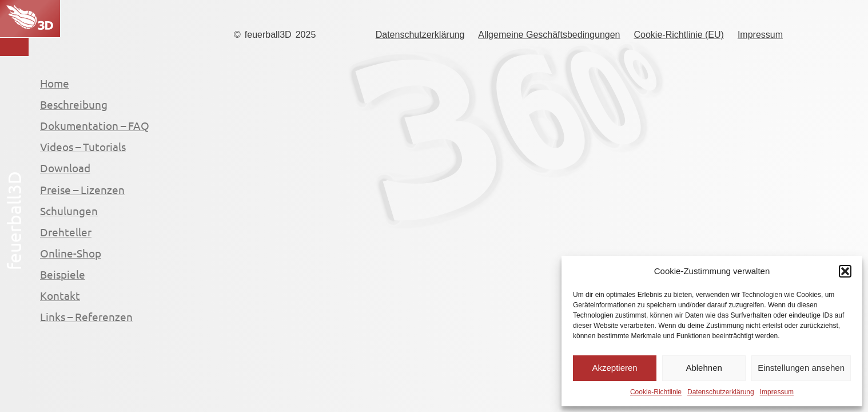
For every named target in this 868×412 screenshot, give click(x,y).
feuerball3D (268, 35)
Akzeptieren (614, 368)
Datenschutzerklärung (721, 392)
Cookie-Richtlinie (656, 392)
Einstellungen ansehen (801, 368)
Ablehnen (704, 368)
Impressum (777, 392)
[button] (845, 271)
